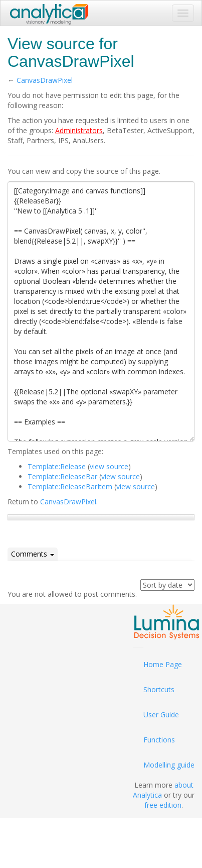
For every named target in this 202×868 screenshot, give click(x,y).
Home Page (163, 664)
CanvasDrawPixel (45, 80)
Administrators (79, 130)
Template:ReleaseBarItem (70, 486)
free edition (163, 805)
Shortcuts (159, 689)
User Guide (161, 715)
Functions (159, 740)
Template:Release (57, 466)
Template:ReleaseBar (62, 476)
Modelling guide (169, 765)
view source (109, 466)
